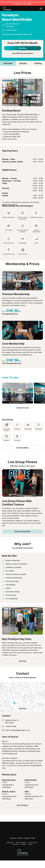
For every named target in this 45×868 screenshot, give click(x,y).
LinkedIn (20, 838)
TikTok (33, 838)
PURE (29, 4)
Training (38, 63)
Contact (30, 844)
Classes (23, 63)
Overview (8, 63)
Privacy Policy (33, 843)
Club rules (15, 844)
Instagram (27, 838)
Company (23, 844)
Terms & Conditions (21, 843)
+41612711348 (11, 726)
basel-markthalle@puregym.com (17, 730)
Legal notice (10, 843)
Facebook (13, 838)
